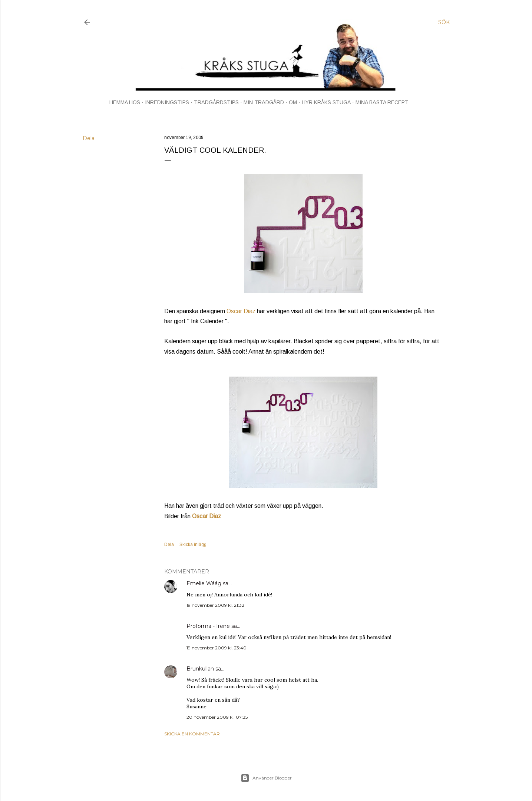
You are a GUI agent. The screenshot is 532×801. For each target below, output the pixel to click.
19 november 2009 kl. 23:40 (217, 648)
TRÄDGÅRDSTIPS (216, 102)
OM (293, 102)
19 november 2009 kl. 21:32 (215, 605)
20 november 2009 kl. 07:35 (217, 717)
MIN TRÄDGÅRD (264, 102)
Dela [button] (89, 138)
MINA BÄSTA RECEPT (382, 102)
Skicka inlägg (193, 545)
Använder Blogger (266, 778)
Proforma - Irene (208, 626)
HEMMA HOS (125, 102)
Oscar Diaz (241, 311)
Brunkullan (200, 669)
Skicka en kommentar (192, 734)
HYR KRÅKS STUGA (326, 102)
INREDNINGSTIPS (167, 102)
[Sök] (444, 22)
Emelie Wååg (204, 583)
